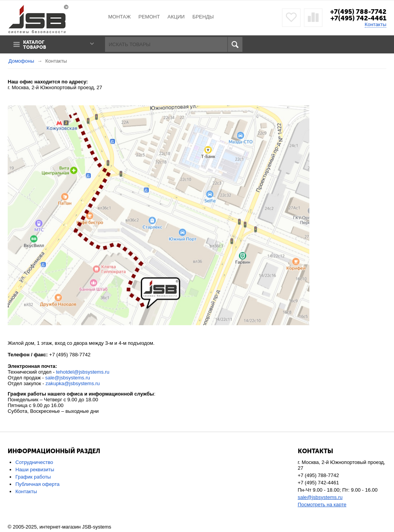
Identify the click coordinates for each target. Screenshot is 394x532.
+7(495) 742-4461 (358, 18)
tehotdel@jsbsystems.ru (83, 372)
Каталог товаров (35, 45)
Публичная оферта (38, 484)
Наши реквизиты (35, 470)
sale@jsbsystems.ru (68, 378)
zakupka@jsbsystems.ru (73, 383)
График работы (33, 477)
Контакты (376, 24)
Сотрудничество (34, 462)
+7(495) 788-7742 (358, 12)
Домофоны (21, 61)
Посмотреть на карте (322, 505)
